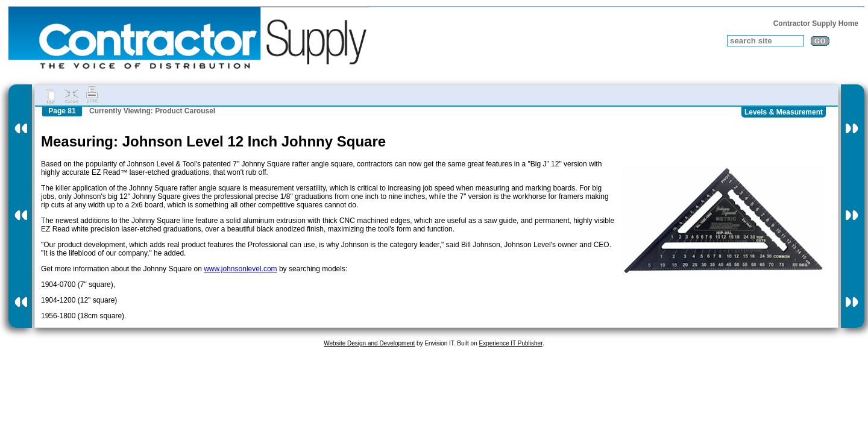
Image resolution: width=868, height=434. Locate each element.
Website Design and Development (369, 343)
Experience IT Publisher (510, 343)
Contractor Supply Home (816, 24)
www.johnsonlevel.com (240, 269)
